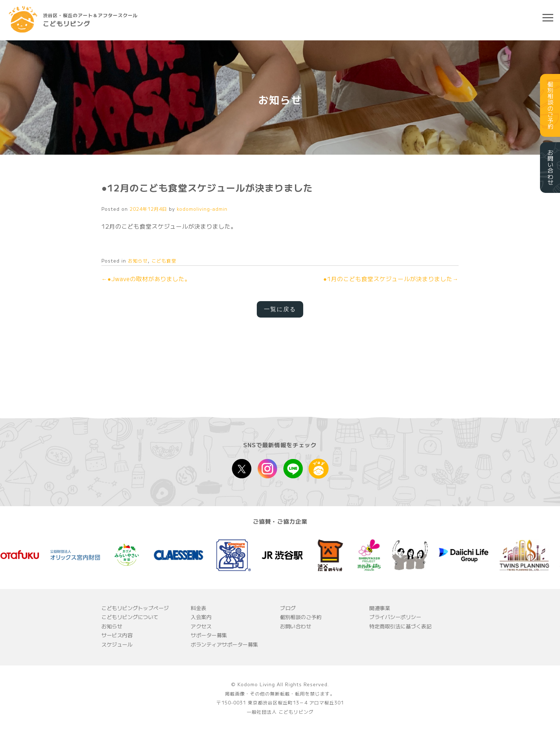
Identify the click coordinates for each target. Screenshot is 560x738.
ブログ (288, 608)
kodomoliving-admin (202, 209)
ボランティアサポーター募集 (224, 644)
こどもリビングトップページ (135, 608)
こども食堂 (164, 261)
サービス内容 (117, 635)
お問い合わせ (296, 626)
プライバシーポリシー (395, 617)
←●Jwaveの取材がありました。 (146, 279)
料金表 (199, 608)
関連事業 (380, 608)
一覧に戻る (280, 309)
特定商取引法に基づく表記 (400, 626)
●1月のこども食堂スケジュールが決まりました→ (391, 279)
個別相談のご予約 (301, 617)
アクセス (201, 626)
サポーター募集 (209, 635)
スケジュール (117, 644)
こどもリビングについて (130, 617)
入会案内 (201, 617)
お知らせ (138, 261)
